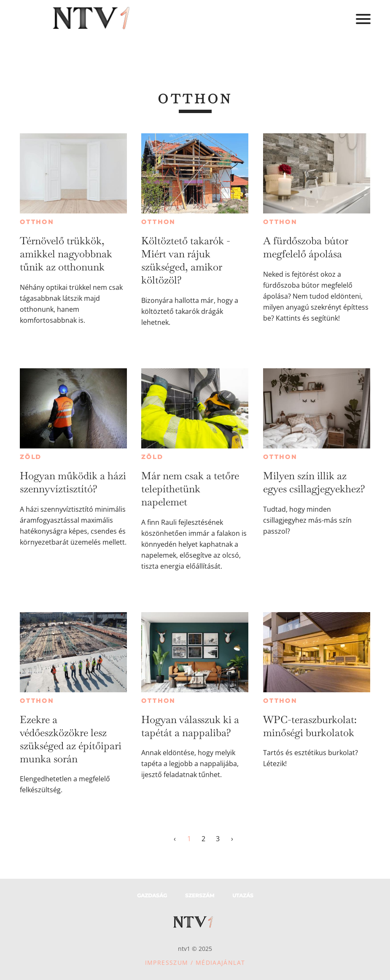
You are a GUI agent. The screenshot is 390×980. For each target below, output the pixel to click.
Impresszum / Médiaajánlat (195, 962)
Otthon (37, 222)
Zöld (31, 457)
